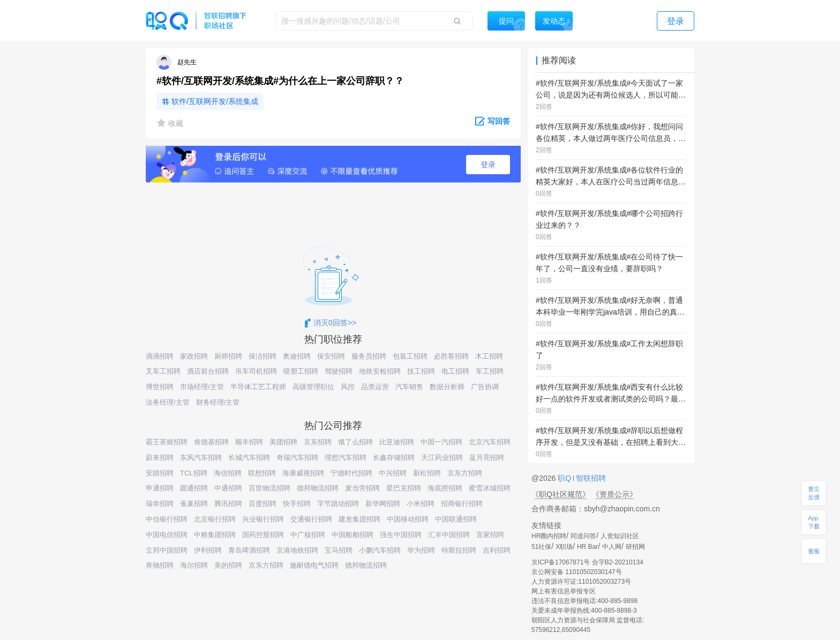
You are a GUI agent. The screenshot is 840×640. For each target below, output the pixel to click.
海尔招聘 (194, 565)
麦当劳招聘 (362, 488)
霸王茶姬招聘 (167, 442)
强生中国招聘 (401, 535)
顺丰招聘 (249, 442)
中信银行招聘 (167, 519)
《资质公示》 (614, 494)
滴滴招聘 (160, 356)
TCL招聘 (194, 473)
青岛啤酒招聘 (249, 550)
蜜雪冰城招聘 (490, 488)
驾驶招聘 (339, 371)
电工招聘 (455, 371)
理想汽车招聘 (346, 457)
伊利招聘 (208, 550)
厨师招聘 (228, 356)
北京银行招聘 (215, 519)
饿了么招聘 (355, 442)
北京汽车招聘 (490, 442)
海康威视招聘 (303, 473)
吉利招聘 (497, 550)
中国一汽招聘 (441, 442)
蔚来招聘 (160, 457)
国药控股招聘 (263, 535)
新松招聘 (427, 473)
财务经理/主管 (218, 402)
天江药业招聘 (442, 457)
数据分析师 (447, 387)
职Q (565, 478)
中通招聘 (228, 488)
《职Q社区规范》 (561, 494)
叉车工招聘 (163, 371)
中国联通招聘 (456, 519)
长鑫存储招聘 (394, 457)
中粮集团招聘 (215, 535)
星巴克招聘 (404, 488)
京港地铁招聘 (297, 550)
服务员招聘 (369, 356)
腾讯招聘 (228, 504)
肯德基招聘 (211, 442)
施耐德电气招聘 (314, 565)
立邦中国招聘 (167, 550)
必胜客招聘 (451, 356)
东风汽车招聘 (201, 457)
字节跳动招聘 (338, 504)
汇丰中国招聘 (449, 535)
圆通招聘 (194, 488)
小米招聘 (421, 504)
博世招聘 (160, 387)
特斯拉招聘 (459, 550)
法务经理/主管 (168, 402)
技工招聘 (421, 371)
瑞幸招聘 (160, 504)
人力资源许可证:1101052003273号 (581, 582)
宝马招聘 (339, 550)
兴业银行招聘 (263, 519)
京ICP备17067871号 (561, 562)
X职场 (564, 547)
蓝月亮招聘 (487, 457)
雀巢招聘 (194, 504)
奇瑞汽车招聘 (297, 457)
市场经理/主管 (202, 387)
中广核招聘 (308, 535)
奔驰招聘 (160, 565)
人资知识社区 (620, 536)
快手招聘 (297, 504)
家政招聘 (194, 356)
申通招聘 (160, 488)
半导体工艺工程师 (258, 387)
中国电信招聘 (167, 535)
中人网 (612, 547)
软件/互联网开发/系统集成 (215, 101)
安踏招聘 (160, 473)
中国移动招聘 (408, 519)
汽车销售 (409, 387)
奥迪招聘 (297, 356)
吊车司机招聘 (256, 371)
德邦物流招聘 (318, 488)
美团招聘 (283, 442)
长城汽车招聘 (249, 457)
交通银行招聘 (311, 519)
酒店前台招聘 (208, 371)
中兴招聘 (393, 473)
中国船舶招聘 (352, 535)
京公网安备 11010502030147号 (577, 572)
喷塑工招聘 (301, 371)
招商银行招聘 (462, 504)
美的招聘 (228, 565)
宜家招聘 (490, 535)
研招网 (635, 547)
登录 (488, 165)
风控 (348, 387)
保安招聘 (331, 356)
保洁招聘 (262, 356)
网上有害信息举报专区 (564, 591)
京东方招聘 (465, 473)
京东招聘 (318, 442)
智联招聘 (590, 478)
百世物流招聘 (269, 488)
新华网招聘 (383, 504)
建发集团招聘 (359, 519)
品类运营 (375, 387)
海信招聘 (228, 473)
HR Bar (587, 547)
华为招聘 (421, 550)
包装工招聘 (410, 356)
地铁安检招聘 (380, 371)
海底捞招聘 (445, 488)
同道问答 (583, 536)
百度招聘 (262, 504)
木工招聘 (489, 356)
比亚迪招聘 (397, 442)
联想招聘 (262, 473)
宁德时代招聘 (351, 473)
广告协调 (485, 387)
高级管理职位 (313, 387)
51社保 (541, 547)
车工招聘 (490, 371)
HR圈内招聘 (549, 536)
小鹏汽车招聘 (380, 550)
